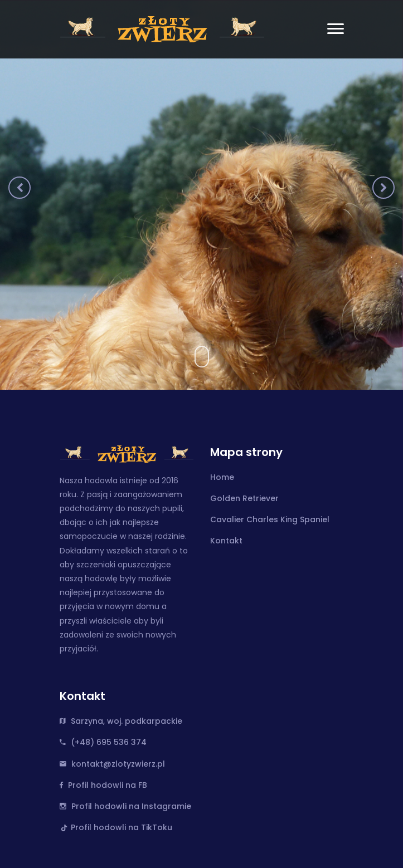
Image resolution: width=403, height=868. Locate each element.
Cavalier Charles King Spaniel (270, 519)
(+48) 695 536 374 (109, 742)
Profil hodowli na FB (108, 785)
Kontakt (226, 541)
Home (222, 477)
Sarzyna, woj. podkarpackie (127, 721)
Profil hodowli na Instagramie (131, 806)
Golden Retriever (244, 498)
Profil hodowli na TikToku (122, 827)
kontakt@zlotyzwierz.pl (118, 764)
